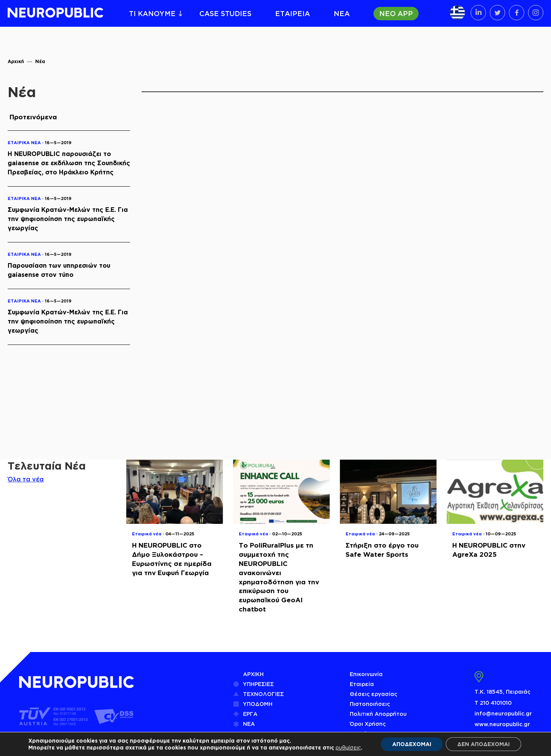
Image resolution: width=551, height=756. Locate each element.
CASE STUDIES (225, 13)
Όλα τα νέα (26, 479)
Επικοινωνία (366, 674)
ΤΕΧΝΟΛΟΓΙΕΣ (263, 694)
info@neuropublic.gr (503, 713)
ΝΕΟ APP (396, 13)
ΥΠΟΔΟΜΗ (258, 704)
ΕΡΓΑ (250, 714)
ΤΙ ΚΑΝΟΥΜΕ (152, 13)
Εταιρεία (362, 684)
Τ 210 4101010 (493, 703)
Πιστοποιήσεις (370, 704)
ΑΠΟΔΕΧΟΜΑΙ (412, 744)
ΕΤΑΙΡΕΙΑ (293, 13)
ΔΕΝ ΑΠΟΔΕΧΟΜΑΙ (483, 744)
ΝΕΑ (342, 13)
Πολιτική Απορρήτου (378, 714)
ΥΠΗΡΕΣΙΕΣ (258, 684)
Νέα (40, 61)
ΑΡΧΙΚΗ (253, 674)
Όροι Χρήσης (368, 724)
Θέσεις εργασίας (373, 694)
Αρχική (16, 61)
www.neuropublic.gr (502, 724)
